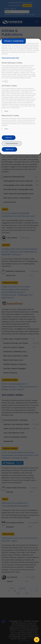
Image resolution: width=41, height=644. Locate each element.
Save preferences (12, 143)
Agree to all (9, 149)
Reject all (9, 138)
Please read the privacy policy (10, 58)
